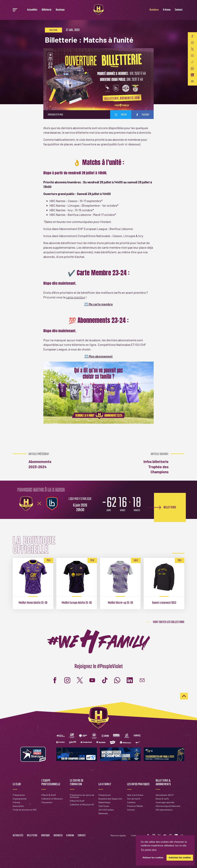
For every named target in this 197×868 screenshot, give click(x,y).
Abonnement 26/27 (165, 795)
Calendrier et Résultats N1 (82, 804)
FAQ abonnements (164, 810)
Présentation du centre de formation (82, 796)
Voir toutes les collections (169, 622)
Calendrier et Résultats (52, 799)
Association (18, 806)
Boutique (60, 10)
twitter (121, 115)
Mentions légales (118, 835)
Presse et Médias (135, 806)
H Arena (167, 10)
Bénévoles (103, 813)
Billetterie (47, 10)
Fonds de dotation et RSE (25, 810)
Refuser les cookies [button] (153, 858)
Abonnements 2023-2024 (45, 461)
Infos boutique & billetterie (168, 806)
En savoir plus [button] (149, 850)
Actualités (32, 10)
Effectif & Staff (49, 795)
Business (154, 10)
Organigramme (20, 799)
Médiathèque (104, 802)
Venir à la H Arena (135, 795)
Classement (47, 802)
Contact (179, 10)
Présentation (19, 795)
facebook (142, 115)
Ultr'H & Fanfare (106, 810)
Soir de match (134, 799)
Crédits (135, 835)
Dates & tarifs (162, 799)
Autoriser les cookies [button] (180, 858)
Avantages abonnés (165, 802)
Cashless (131, 802)
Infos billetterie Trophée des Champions (152, 463)
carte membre (76, 297)
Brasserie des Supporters (110, 799)
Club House (104, 806)
